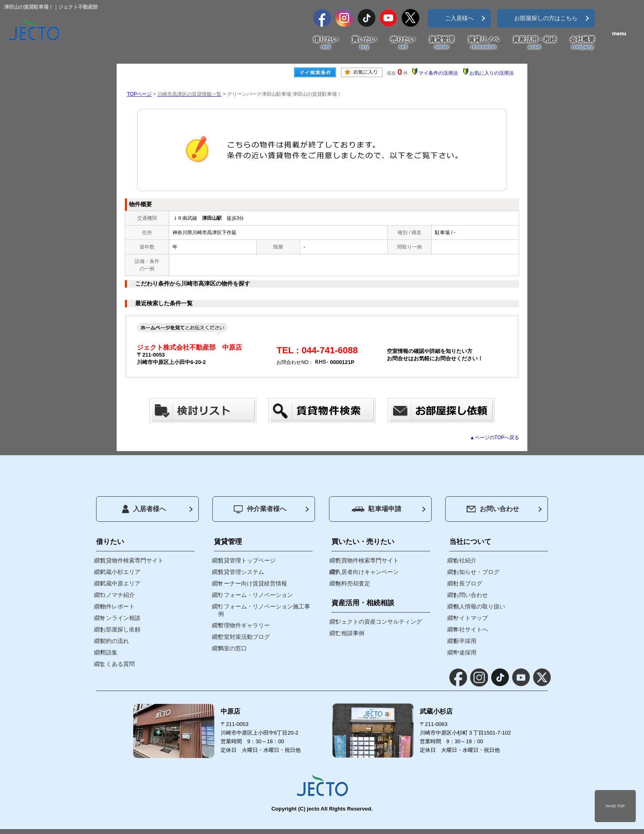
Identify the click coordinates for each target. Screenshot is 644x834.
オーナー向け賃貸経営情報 (253, 583)
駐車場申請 (376, 509)
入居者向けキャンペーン (367, 572)
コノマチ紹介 (117, 595)
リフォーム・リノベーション (255, 595)
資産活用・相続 (535, 43)
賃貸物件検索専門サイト (132, 560)
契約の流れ (115, 641)
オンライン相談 (120, 618)
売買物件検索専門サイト (367, 560)
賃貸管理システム (241, 572)
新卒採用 (465, 641)
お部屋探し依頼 (120, 629)
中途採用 (465, 652)
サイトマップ (471, 618)
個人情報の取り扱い (479, 606)
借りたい (326, 43)
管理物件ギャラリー (244, 625)
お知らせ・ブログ (476, 572)
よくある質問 (117, 664)
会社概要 (582, 43)
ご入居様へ (459, 18)
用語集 (109, 652)
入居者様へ (144, 509)
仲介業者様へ (260, 509)
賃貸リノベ (484, 43)
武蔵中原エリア (120, 583)
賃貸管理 (442, 43)
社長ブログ (468, 583)
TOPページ (139, 94)
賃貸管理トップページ (247, 560)
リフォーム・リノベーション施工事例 (264, 610)
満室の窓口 (232, 648)
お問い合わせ (493, 509)
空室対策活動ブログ (244, 637)
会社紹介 (465, 560)
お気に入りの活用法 (492, 73)
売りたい (403, 43)
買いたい (364, 43)
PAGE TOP (615, 806)
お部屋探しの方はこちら (546, 18)
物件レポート (117, 606)
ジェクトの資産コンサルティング (379, 622)
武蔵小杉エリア (120, 572)
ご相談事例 (350, 633)
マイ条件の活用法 (438, 73)
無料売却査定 (353, 583)
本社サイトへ (471, 629)
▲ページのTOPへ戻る (494, 438)
